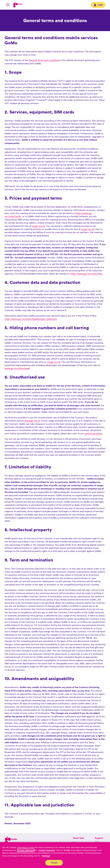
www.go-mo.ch (32, 421)
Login (98, 5)
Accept (54, 863)
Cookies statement (47, 850)
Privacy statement (26, 850)
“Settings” (46, 856)
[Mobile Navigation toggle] (8, 5)
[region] (55, 855)
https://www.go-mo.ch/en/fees (86, 274)
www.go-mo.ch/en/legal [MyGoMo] (17, 368)
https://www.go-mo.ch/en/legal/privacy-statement (31, 319)
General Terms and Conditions (44, 60)
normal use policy (93, 433)
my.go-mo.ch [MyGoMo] (38, 226)
